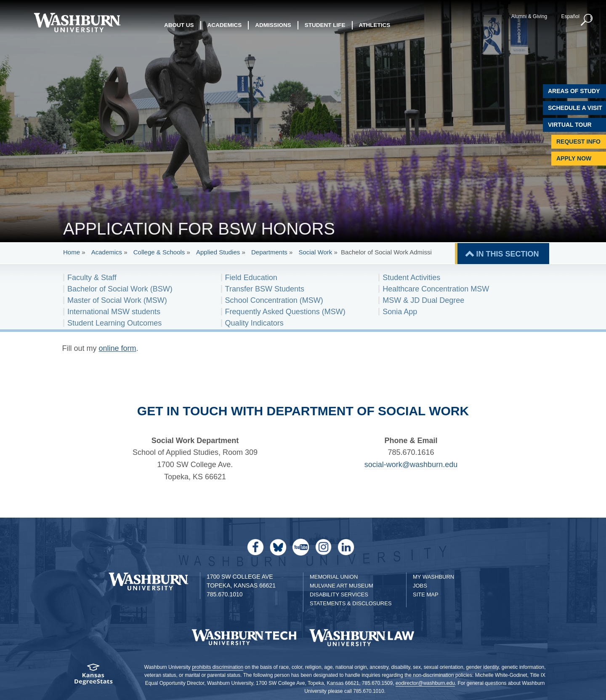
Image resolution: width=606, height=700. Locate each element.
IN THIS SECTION (507, 254)
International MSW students (114, 312)
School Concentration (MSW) (274, 300)
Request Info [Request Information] (578, 142)
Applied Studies (218, 252)
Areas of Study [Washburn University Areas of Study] (574, 91)
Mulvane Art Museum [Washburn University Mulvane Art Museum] (342, 586)
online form (118, 348)
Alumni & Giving (529, 16)
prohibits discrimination (218, 667)
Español (570, 16)
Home (72, 252)
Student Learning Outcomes (114, 323)
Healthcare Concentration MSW (436, 289)
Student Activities (411, 278)
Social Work (316, 252)
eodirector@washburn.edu (425, 683)
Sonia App (400, 312)
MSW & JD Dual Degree (423, 300)
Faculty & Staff (92, 278)
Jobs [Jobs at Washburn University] (420, 586)
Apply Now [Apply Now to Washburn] (574, 158)
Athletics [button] (375, 25)
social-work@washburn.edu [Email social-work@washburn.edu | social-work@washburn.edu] (411, 465)
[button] (587, 20)
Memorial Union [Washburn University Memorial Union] (334, 577)
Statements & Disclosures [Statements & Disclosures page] (351, 603)
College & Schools (159, 252)
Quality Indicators (254, 323)
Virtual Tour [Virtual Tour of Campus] (570, 125)
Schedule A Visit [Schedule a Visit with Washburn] (575, 108)
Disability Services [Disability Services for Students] (339, 594)
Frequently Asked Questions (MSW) (285, 312)
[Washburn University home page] (77, 23)
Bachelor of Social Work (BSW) (120, 289)
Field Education (251, 278)
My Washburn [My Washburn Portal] (433, 577)
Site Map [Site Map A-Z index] (426, 594)
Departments (269, 252)
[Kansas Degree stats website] (94, 677)
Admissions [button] (273, 25)
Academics (107, 252)
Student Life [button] (325, 25)
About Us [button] (179, 25)
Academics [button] (225, 25)
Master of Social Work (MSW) (117, 300)
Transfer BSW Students (265, 289)
